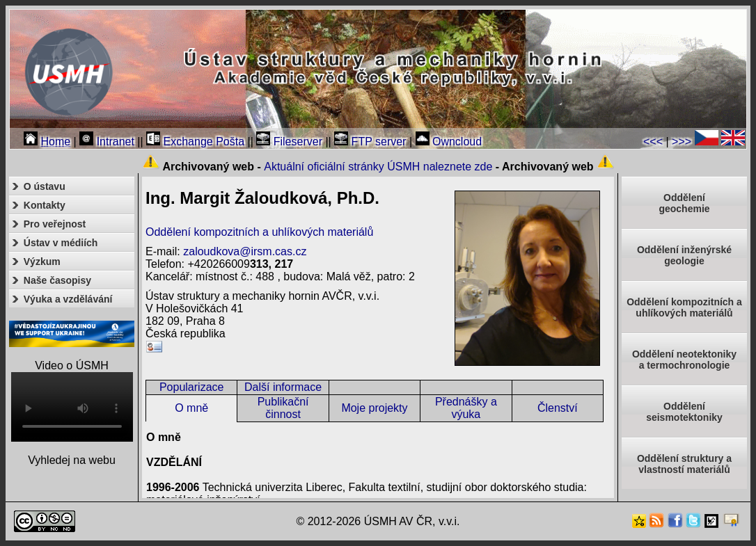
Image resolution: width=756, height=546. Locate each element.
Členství (558, 408)
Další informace (283, 387)
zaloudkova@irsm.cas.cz (245, 251)
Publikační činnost (283, 408)
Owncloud (449, 142)
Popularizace (192, 387)
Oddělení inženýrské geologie (684, 255)
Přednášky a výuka (466, 408)
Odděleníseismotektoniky (684, 412)
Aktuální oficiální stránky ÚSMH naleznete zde (378, 167)
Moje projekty (374, 408)
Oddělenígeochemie (684, 203)
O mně (191, 408)
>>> (682, 142)
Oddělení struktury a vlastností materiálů (684, 464)
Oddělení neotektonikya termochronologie (684, 360)
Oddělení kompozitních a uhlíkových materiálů (259, 232)
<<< (653, 142)
